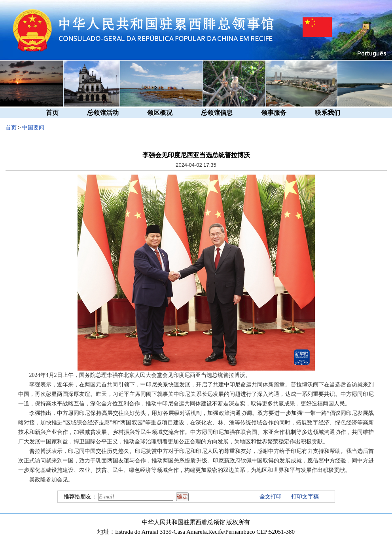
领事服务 (274, 113)
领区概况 (160, 113)
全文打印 (271, 497)
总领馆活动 (103, 113)
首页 (52, 113)
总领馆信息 (217, 113)
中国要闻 (33, 128)
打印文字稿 (305, 497)
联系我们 (328, 113)
